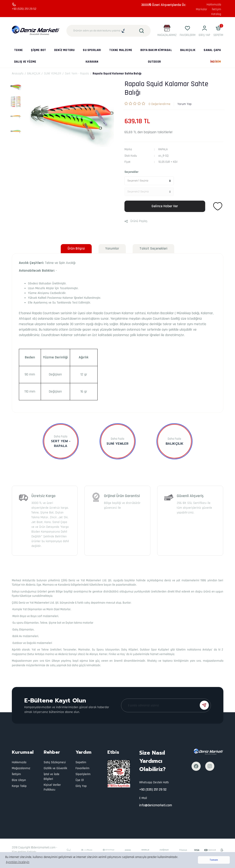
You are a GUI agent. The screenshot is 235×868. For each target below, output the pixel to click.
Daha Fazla (61, 437)
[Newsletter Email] (166, 705)
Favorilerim (82, 768)
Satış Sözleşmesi (55, 762)
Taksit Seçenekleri (153, 249)
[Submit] (204, 705)
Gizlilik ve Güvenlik (55, 768)
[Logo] (36, 31)
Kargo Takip (19, 786)
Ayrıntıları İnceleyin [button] (18, 862)
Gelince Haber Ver (165, 206)
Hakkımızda (214, 5)
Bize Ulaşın (19, 780)
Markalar (202, 9)
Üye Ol (80, 780)
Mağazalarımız (21, 768)
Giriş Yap (81, 786)
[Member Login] (204, 31)
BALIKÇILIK (174, 444)
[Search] (109, 31)
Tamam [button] (214, 860)
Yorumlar (112, 249)
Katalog (216, 14)
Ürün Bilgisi (76, 249)
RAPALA (163, 149)
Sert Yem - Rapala (61, 444)
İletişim (216, 9)
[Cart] (218, 31)
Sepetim (81, 762)
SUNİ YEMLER (117, 444)
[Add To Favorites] (218, 206)
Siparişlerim (83, 774)
